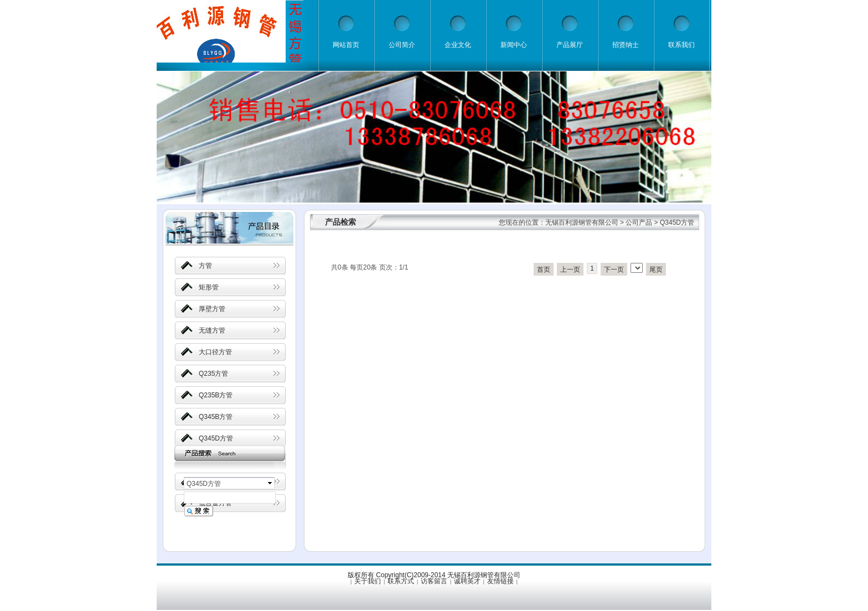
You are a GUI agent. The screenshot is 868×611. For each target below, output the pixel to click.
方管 (205, 266)
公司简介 (402, 45)
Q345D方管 (216, 438)
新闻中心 (514, 45)
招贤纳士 (626, 45)
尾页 (656, 270)
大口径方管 (215, 352)
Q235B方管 (216, 395)
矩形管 (209, 287)
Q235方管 (213, 374)
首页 (544, 270)
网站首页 (346, 45)
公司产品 (639, 222)
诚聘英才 (467, 581)
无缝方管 (212, 330)
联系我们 (681, 45)
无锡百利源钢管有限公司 (582, 222)
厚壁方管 (212, 309)
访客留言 (434, 581)
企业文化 (458, 45)
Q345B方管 (216, 417)
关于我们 (368, 581)
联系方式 (401, 581)
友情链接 (500, 581)
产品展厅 (570, 45)
